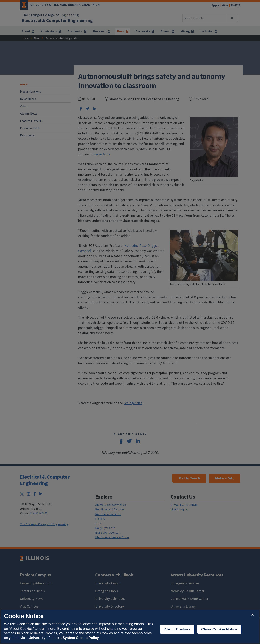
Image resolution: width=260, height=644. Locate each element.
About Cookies (177, 629)
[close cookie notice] (252, 614)
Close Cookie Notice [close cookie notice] (219, 629)
